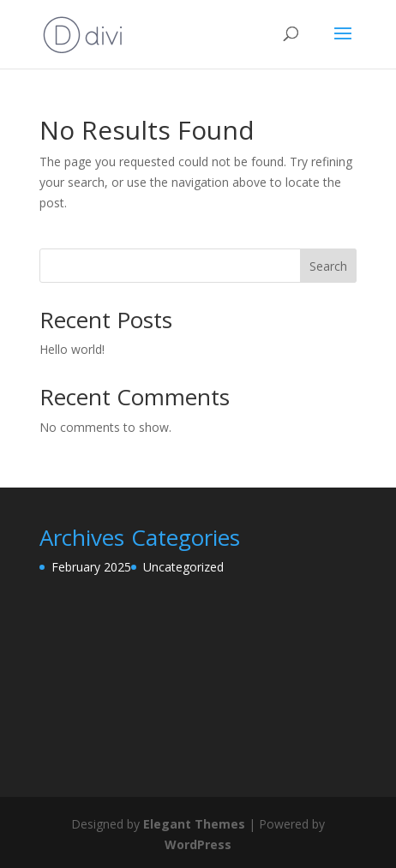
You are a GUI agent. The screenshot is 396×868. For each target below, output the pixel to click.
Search (328, 266)
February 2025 (91, 567)
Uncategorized (183, 567)
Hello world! (72, 349)
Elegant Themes (194, 824)
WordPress (198, 844)
